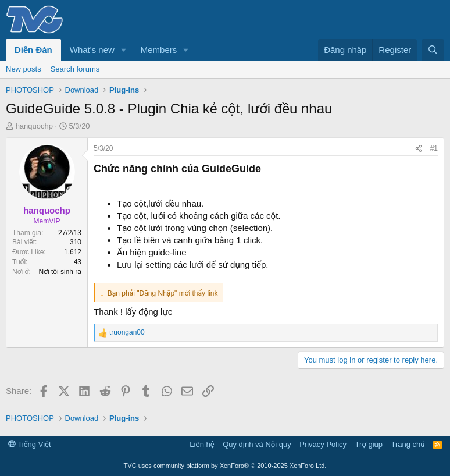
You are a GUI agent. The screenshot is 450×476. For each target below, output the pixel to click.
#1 (434, 148)
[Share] (419, 149)
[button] (124, 50)
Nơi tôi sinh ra (60, 272)
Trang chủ (408, 444)
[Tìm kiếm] (433, 50)
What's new (92, 50)
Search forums (75, 69)
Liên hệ (202, 444)
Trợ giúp (369, 444)
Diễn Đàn (33, 50)
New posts (24, 69)
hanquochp (34, 126)
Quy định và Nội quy (257, 444)
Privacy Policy (323, 444)
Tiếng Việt (30, 444)
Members (159, 50)
